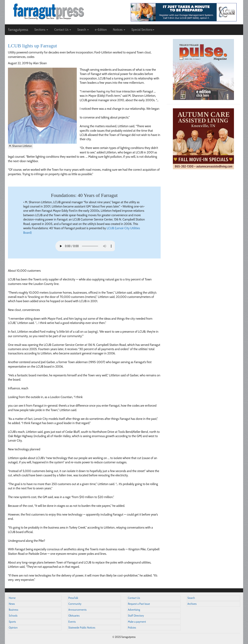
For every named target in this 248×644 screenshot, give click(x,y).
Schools (13, 616)
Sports (12, 622)
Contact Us (134, 598)
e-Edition (101, 30)
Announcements (77, 610)
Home (12, 598)
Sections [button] (41, 30)
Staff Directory (136, 616)
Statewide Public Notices (82, 628)
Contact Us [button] (63, 30)
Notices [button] (119, 30)
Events (72, 622)
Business (13, 610)
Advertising (134, 610)
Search (191, 598)
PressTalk (73, 598)
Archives (192, 604)
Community (75, 604)
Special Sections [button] (143, 30)
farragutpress (18, 30)
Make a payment (137, 622)
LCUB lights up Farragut (32, 46)
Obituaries (74, 616)
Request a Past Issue (139, 604)
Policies (132, 628)
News (12, 604)
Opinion (13, 628)
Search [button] (83, 30)
